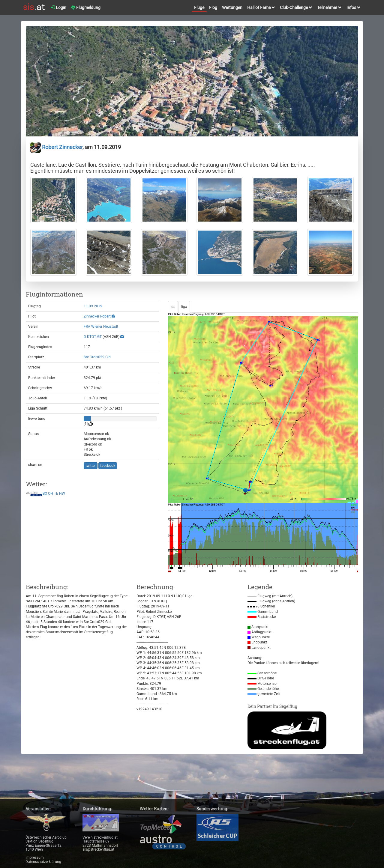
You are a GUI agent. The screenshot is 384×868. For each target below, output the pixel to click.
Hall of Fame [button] (261, 7)
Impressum (35, 858)
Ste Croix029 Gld (97, 357)
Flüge (199, 7)
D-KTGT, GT (93, 337)
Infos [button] (354, 7)
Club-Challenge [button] (296, 7)
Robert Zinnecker (56, 147)
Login (58, 7)
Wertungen (232, 7)
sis (173, 307)
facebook (108, 466)
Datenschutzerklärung (43, 862)
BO (45, 494)
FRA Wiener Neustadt (101, 327)
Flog (213, 7)
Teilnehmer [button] (329, 7)
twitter (91, 466)
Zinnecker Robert (97, 316)
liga (184, 307)
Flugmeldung (86, 7)
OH (51, 494)
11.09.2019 (93, 306)
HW (62, 494)
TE (56, 494)
